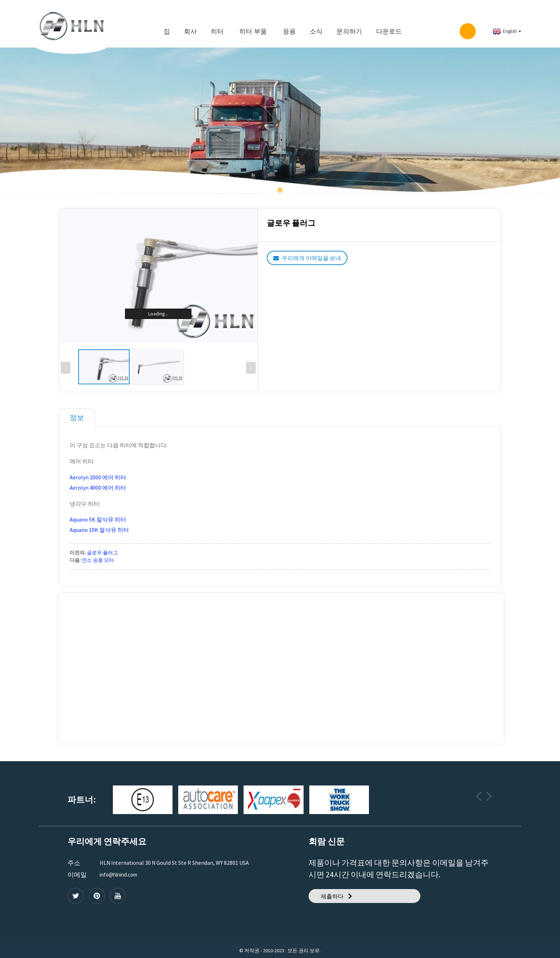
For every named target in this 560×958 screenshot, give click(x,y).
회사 (190, 27)
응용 (289, 27)
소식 (316, 27)
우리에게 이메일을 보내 (318, 254)
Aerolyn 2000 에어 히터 (98, 471)
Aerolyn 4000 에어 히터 (98, 481)
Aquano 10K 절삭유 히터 (99, 524)
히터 (217, 27)
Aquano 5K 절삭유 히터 (98, 513)
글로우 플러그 (102, 546)
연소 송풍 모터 (98, 554)
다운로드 (389, 27)
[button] (280, 186)
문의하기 (349, 27)
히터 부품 (253, 27)
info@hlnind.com (121, 868)
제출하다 (335, 892)
